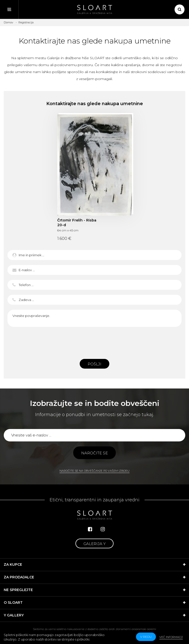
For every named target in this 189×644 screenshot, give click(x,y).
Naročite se (94, 453)
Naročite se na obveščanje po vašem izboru (94, 471)
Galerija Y (94, 544)
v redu (146, 637)
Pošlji (94, 364)
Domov (8, 22)
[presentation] (95, 342)
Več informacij (171, 637)
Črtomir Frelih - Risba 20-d (77, 222)
